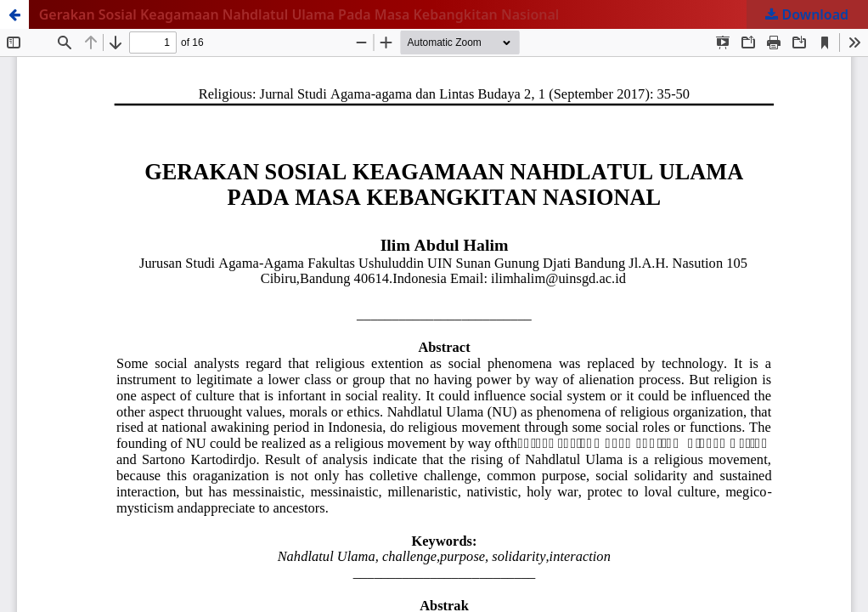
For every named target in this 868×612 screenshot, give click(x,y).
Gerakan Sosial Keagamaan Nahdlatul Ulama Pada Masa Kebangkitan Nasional (299, 14)
